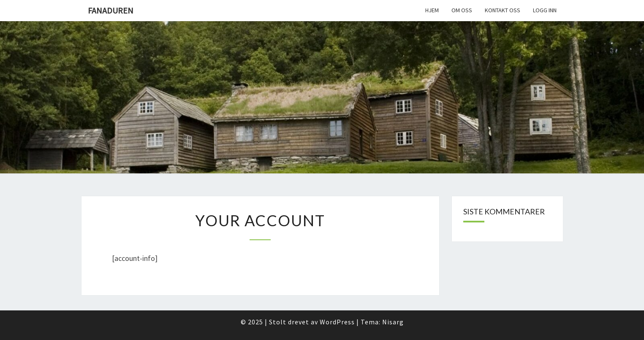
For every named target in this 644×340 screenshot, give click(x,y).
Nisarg (393, 322)
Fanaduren (111, 10)
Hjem (432, 10)
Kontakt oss (503, 10)
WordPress (337, 322)
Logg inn (545, 10)
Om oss (462, 10)
